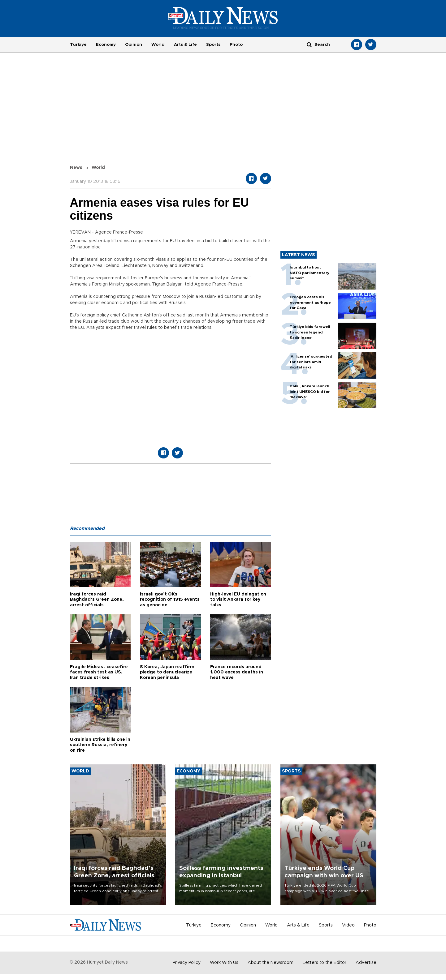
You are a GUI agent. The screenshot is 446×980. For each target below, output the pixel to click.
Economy (106, 45)
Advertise (366, 963)
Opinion (134, 45)
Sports (213, 45)
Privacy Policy (187, 963)
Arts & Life (185, 45)
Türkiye (78, 45)
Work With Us (224, 963)
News (76, 168)
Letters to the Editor (325, 963)
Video (348, 925)
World (158, 45)
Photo (236, 45)
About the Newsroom (271, 963)
